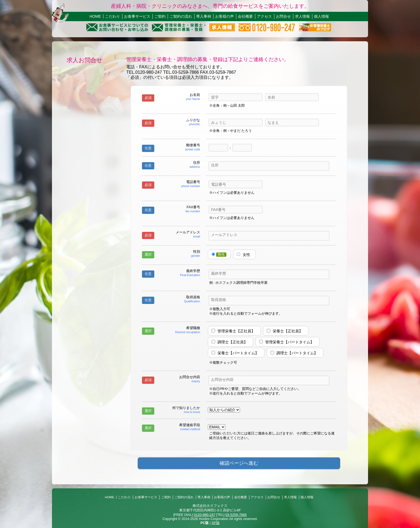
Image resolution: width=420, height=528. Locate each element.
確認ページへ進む (239, 463)
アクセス (264, 16)
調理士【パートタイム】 (297, 353)
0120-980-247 (205, 515)
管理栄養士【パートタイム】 (290, 342)
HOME (95, 16)
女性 (246, 255)
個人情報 (321, 16)
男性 (221, 255)
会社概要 (245, 16)
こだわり (112, 16)
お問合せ (283, 16)
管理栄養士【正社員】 (236, 331)
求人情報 (302, 16)
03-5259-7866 (236, 515)
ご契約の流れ (181, 16)
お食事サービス (137, 16)
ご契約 (160, 16)
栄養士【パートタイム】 (238, 353)
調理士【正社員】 (232, 342)
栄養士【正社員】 (288, 331)
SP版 (216, 523)
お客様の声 (224, 16)
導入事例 (204, 16)
